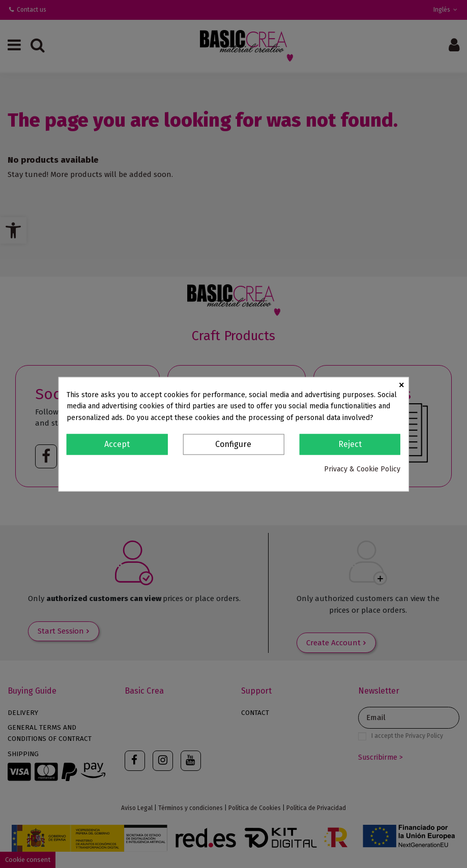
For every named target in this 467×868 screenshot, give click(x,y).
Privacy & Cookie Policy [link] (362, 470)
